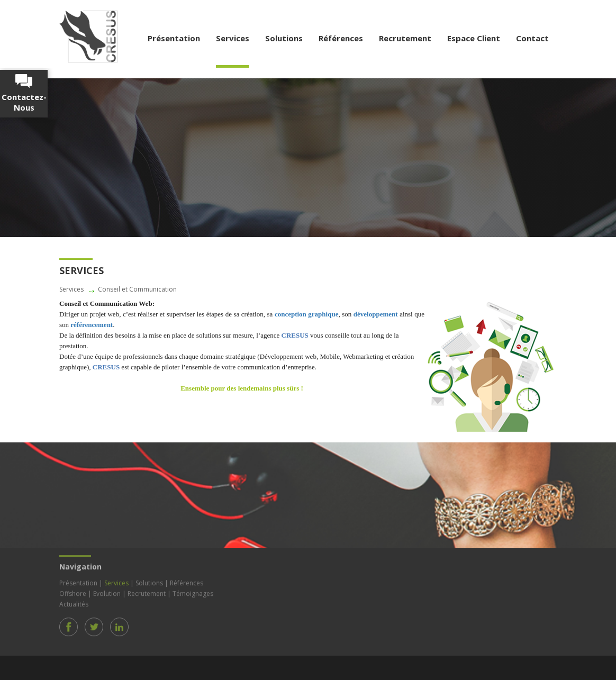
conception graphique (307, 314)
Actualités (74, 602)
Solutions (284, 38)
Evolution (107, 592)
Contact (532, 38)
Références (341, 38)
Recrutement (405, 38)
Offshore (73, 592)
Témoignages (193, 592)
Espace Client (474, 38)
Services (233, 38)
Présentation (174, 38)
